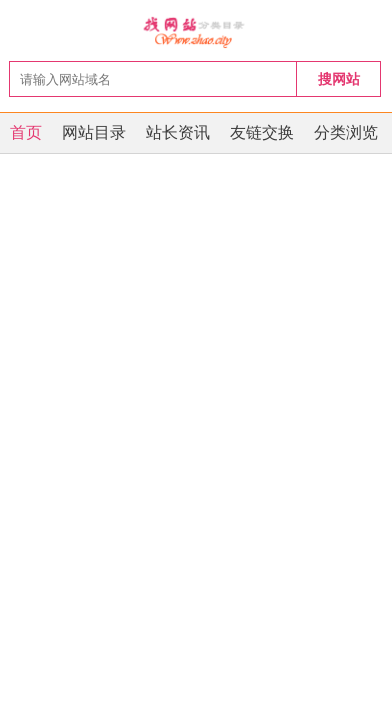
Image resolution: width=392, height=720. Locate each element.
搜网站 (339, 79)
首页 (26, 132)
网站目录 (94, 132)
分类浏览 (346, 132)
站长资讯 (178, 132)
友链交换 (262, 132)
